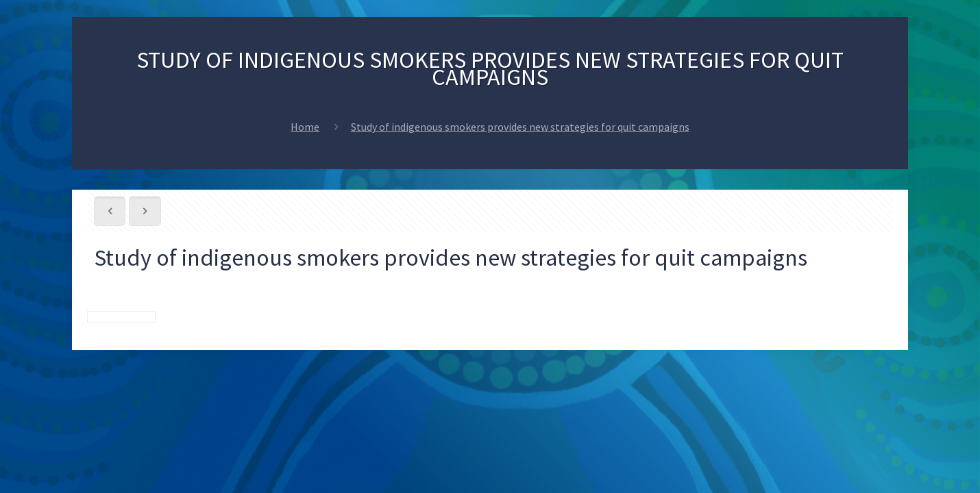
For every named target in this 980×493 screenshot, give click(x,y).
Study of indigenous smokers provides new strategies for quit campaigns (520, 127)
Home (305, 127)
